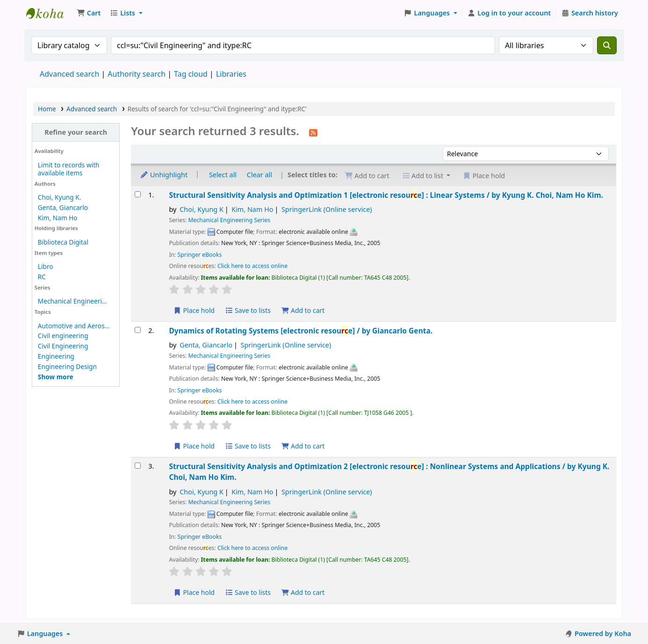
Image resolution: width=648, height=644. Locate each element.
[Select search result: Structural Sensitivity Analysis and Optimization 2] (138, 466)
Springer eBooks (200, 255)
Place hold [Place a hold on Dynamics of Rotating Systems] (194, 446)
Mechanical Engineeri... (72, 301)
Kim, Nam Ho (58, 218)
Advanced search (69, 74)
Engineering (56, 356)
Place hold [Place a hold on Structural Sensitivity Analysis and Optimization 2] (194, 592)
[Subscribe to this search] (313, 132)
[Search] (607, 45)
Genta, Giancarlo (63, 207)
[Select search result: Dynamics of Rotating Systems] (138, 330)
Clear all (259, 175)
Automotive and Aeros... (74, 326)
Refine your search (76, 132)
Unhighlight (164, 175)
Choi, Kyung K (202, 209)
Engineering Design (67, 366)
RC (42, 277)
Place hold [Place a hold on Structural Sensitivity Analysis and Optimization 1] (194, 310)
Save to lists (248, 310)
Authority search (137, 74)
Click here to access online (252, 266)
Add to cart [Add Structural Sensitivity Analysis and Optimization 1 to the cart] (303, 310)
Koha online (50, 13)
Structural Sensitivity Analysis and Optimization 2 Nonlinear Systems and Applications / (389, 472)
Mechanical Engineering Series (229, 220)
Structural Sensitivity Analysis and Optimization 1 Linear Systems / (386, 195)
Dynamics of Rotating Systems (301, 331)
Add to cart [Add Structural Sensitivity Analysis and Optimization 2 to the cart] (303, 592)
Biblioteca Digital (63, 242)
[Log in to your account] (509, 13)
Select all (223, 175)
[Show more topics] (56, 377)
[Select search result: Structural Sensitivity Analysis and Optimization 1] (138, 194)
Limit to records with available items (69, 169)
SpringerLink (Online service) (327, 209)
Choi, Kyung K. (60, 197)
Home (47, 109)
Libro (46, 266)
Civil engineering (63, 336)
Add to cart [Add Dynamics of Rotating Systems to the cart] (303, 446)
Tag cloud (191, 74)
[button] (89, 13)
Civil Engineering (63, 346)
